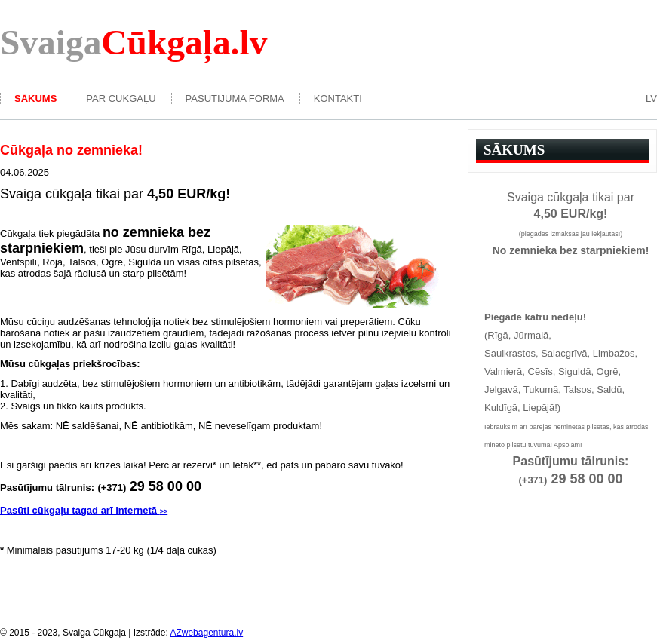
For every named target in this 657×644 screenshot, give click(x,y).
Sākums (35, 98)
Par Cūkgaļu (121, 98)
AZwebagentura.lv (206, 633)
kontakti (338, 98)
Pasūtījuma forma (235, 98)
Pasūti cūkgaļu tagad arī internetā (84, 510)
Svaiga (134, 42)
